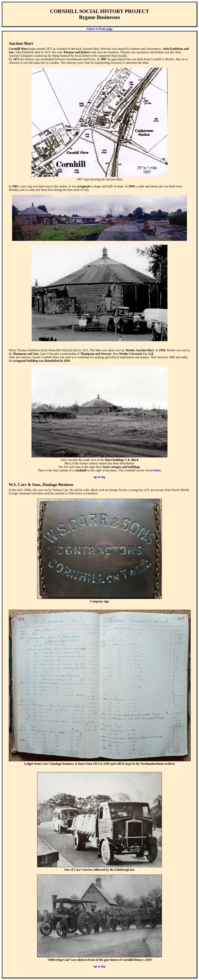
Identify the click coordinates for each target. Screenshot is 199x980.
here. (158, 470)
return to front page (99, 29)
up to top (99, 477)
